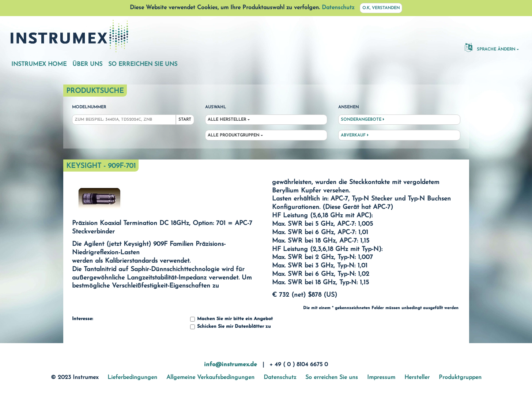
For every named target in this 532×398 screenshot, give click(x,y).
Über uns (87, 64)
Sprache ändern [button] (490, 47)
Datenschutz (338, 8)
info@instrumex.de (231, 365)
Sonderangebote (363, 120)
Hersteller (417, 378)
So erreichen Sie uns (143, 64)
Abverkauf (355, 135)
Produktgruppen (460, 378)
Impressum (381, 378)
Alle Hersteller (227, 120)
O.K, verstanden (381, 8)
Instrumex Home (39, 64)
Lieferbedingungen (132, 378)
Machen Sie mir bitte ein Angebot (231, 319)
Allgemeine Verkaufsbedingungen (210, 378)
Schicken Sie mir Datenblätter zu (230, 327)
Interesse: (82, 319)
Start (185, 120)
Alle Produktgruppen (233, 136)
